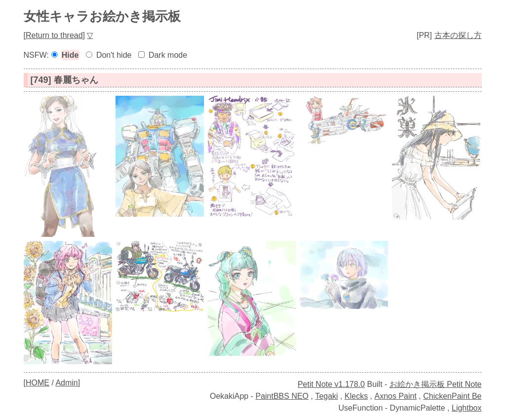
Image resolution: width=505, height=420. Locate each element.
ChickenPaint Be (452, 396)
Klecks (356, 396)
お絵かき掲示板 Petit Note (436, 384)
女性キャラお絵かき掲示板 (102, 16)
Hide (70, 55)
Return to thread (54, 35)
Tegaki (326, 396)
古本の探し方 (458, 35)
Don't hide (114, 55)
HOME (38, 383)
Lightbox (467, 408)
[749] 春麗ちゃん (64, 80)
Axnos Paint (395, 396)
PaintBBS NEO (282, 396)
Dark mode (168, 55)
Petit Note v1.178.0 (331, 384)
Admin (66, 383)
